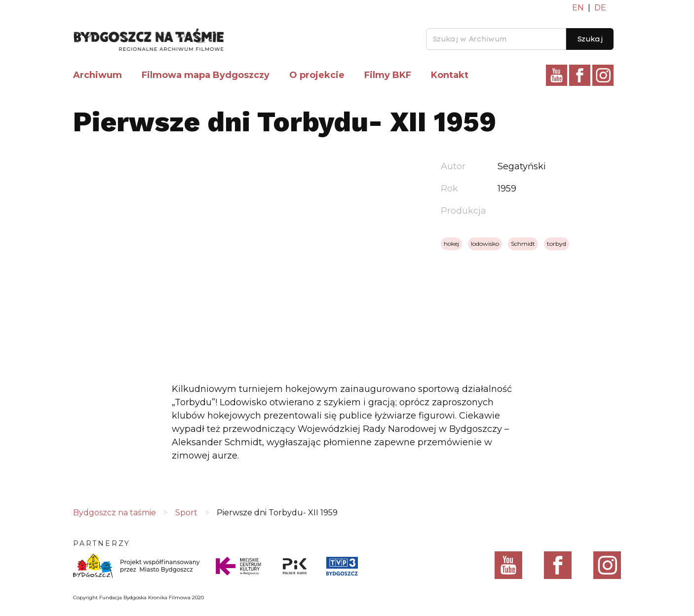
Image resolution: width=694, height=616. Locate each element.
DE (600, 8)
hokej (451, 244)
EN (578, 8)
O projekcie (317, 75)
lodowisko (485, 244)
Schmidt (523, 244)
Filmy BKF (388, 75)
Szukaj (590, 39)
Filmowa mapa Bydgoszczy (206, 75)
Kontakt (450, 75)
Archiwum (97, 75)
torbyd (557, 244)
